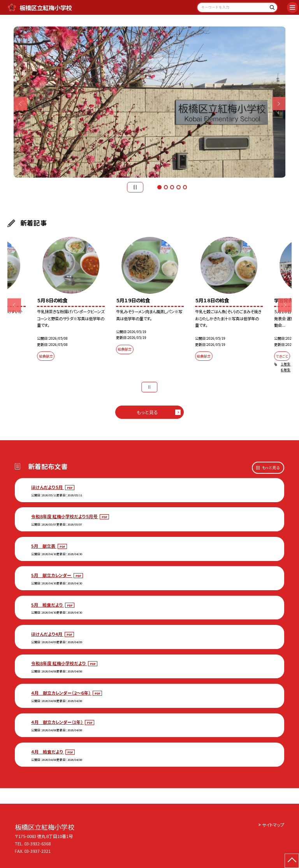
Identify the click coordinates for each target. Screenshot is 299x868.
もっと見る (147, 412)
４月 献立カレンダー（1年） (57, 722)
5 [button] (185, 187)
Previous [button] (20, 104)
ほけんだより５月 (47, 487)
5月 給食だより (47, 605)
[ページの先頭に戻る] (292, 861)
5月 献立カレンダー (52, 575)
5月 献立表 (44, 546)
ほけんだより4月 (47, 634)
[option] (150, 102)
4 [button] (178, 187)
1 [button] (159, 187)
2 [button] (166, 187)
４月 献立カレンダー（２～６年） (61, 693)
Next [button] (279, 104)
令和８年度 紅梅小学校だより (59, 663)
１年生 (286, 364)
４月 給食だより (48, 752)
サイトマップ (273, 825)
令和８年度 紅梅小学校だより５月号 (65, 516)
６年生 (286, 370)
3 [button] (172, 187)
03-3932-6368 (37, 843)
